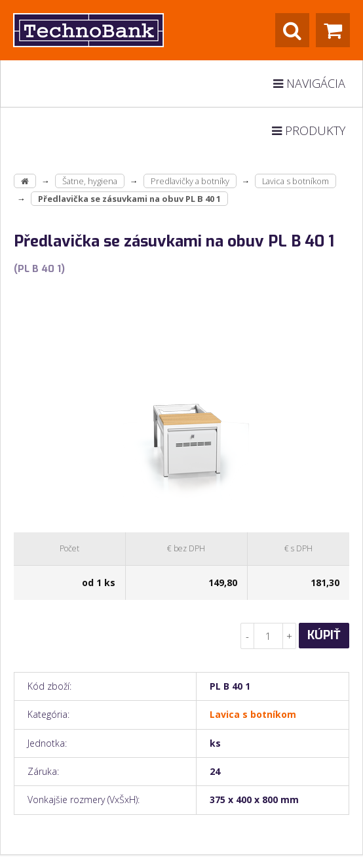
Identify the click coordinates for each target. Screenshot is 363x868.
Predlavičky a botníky (190, 181)
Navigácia (309, 83)
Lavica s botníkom (296, 181)
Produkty (309, 130)
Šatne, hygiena (90, 181)
